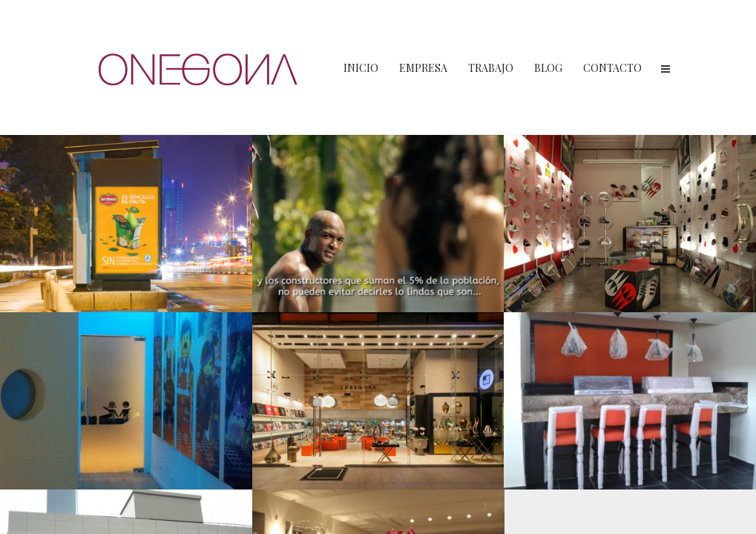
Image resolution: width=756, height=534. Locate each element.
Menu (665, 69)
